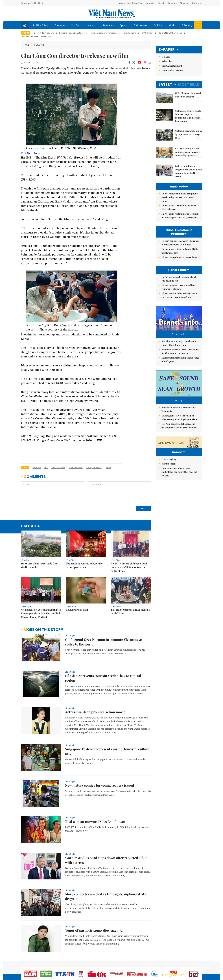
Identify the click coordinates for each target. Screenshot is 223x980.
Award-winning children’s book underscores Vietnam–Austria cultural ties (129, 546)
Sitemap (144, 963)
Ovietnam (172, 3)
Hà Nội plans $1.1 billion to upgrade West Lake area (179, 207)
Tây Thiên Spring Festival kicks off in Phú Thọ (130, 590)
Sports (124, 25)
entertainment (76, 467)
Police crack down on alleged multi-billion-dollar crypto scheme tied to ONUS (189, 171)
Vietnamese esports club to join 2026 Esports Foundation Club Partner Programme (188, 116)
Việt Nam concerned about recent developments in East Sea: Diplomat (179, 437)
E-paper (167, 50)
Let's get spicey (169, 489)
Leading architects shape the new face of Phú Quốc (180, 366)
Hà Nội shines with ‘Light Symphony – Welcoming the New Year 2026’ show (180, 197)
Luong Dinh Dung (94, 467)
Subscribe (167, 61)
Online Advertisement (173, 70)
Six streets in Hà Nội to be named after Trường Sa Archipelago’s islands (180, 429)
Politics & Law (41, 25)
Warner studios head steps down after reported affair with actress (106, 839)
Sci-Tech (76, 25)
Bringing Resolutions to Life (72, 33)
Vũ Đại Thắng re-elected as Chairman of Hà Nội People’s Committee (180, 243)
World (172, 25)
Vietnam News (58, 467)
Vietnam (37, 467)
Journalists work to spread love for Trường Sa (179, 420)
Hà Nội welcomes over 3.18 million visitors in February (178, 287)
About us (156, 963)
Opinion (158, 25)
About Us (184, 3)
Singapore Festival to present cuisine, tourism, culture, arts (108, 730)
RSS (200, 963)
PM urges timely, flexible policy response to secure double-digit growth (187, 152)
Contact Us (197, 3)
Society (91, 25)
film (46, 467)
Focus (26, 33)
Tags (25, 468)
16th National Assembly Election (36, 36)
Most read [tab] (189, 85)
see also (32, 505)
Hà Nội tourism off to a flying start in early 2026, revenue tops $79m (180, 295)
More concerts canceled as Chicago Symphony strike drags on (106, 875)
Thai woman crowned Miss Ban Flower (95, 800)
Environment (141, 25)
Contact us (170, 963)
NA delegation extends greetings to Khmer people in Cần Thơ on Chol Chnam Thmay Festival (41, 592)
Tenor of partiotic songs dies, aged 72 (94, 909)
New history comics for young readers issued (99, 764)
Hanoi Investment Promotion (103, 33)
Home (27, 45)
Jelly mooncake (169, 494)
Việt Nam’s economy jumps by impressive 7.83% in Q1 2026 (188, 134)
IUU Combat (147, 33)
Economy (60, 25)
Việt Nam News (111, 14)
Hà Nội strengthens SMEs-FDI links (179, 257)
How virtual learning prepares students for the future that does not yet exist (179, 502)
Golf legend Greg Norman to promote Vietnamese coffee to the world (103, 621)
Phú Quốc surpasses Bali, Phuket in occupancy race (85, 544)
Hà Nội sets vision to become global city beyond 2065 (179, 279)
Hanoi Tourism (129, 33)
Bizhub (161, 3)
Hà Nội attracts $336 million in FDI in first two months (180, 251)
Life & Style (108, 25)
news (108, 467)
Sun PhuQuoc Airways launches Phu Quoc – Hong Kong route (179, 350)
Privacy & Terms (187, 963)
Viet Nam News (31, 153)
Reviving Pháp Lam (77, 588)
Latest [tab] (165, 85)
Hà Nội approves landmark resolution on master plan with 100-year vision (180, 216)
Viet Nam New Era (46, 33)
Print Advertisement (172, 66)
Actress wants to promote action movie (95, 691)
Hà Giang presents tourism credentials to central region (103, 657)
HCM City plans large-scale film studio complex (39, 544)
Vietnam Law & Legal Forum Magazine (137, 3)
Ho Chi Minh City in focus (170, 33)
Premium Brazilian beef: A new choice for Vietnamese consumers (180, 358)
